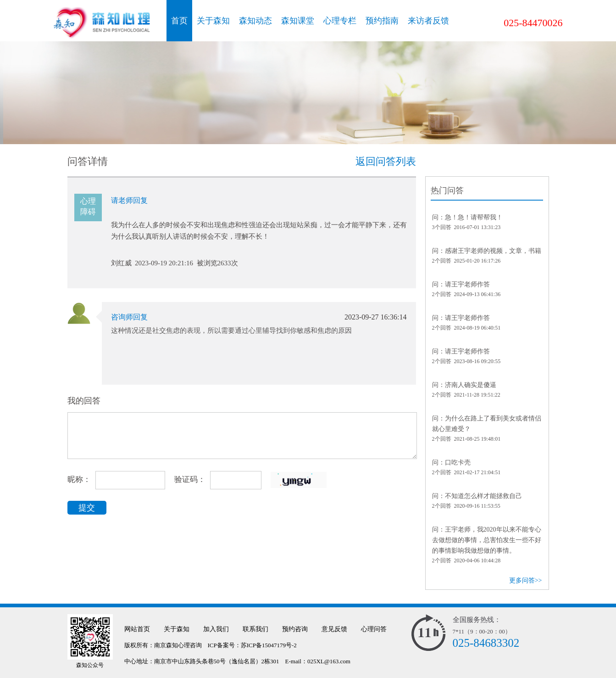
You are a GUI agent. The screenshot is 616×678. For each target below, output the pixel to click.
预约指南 (382, 21)
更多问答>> (526, 580)
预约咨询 (295, 629)
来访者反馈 (428, 21)
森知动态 (255, 21)
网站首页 (137, 629)
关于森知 (213, 21)
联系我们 (255, 629)
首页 (179, 21)
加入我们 (216, 629)
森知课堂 (298, 21)
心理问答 (374, 629)
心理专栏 (340, 21)
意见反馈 (334, 629)
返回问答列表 (386, 161)
